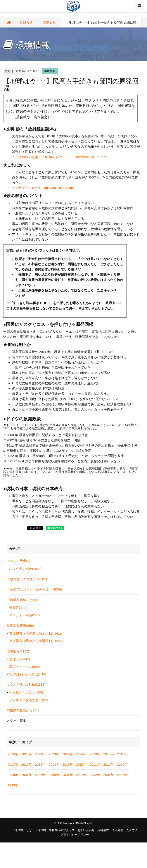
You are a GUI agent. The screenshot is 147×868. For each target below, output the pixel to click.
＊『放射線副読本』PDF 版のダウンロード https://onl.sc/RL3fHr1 (60, 157)
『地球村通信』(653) (22, 600)
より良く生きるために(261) (29, 700)
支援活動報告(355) (20, 626)
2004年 (67, 775)
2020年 (95, 754)
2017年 (13, 764)
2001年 (109, 775)
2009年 (122, 764)
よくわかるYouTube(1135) (26, 684)
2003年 (81, 775)
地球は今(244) (20, 659)
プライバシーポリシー (75, 835)
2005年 (54, 775)
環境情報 (49, 22)
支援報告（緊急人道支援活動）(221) (36, 641)
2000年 (122, 775)
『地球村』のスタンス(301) (27, 579)
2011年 (95, 764)
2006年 (40, 775)
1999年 (13, 785)
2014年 (54, 764)
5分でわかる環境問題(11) (28, 674)
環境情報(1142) (18, 651)
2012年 (81, 764)
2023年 (54, 754)
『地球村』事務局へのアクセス (55, 830)
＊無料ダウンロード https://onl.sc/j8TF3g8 (43, 188)
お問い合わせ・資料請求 (93, 830)
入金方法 (132, 830)
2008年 (13, 775)
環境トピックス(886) (24, 667)
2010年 (109, 764)
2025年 (27, 754)
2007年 (27, 775)
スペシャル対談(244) (24, 615)
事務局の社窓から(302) (23, 710)
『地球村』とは (22, 830)
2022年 (67, 754)
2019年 (109, 754)
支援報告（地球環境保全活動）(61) (35, 633)
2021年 (81, 754)
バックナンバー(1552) (25, 569)
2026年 (13, 754)
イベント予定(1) (18, 561)
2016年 (27, 764)
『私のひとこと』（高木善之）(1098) (34, 589)
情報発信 (117, 830)
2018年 (122, 754)
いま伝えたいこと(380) (26, 692)
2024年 (40, 754)
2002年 (95, 775)
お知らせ (26, 22)
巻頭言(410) (18, 608)
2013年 (67, 764)
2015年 (40, 764)
